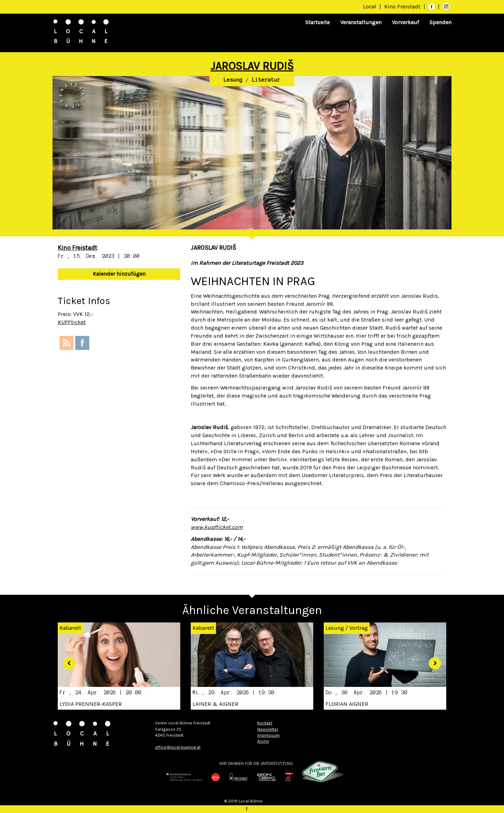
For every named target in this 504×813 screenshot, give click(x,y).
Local (370, 6)
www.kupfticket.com (217, 527)
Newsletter (268, 729)
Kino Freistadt (403, 6)
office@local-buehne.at (178, 747)
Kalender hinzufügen (119, 274)
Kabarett (203, 628)
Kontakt (265, 723)
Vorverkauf (405, 22)
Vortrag (359, 628)
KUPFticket (72, 322)
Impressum (268, 735)
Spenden (440, 22)
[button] (66, 660)
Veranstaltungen (361, 22)
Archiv (263, 741)
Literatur (266, 80)
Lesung (233, 80)
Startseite (317, 22)
